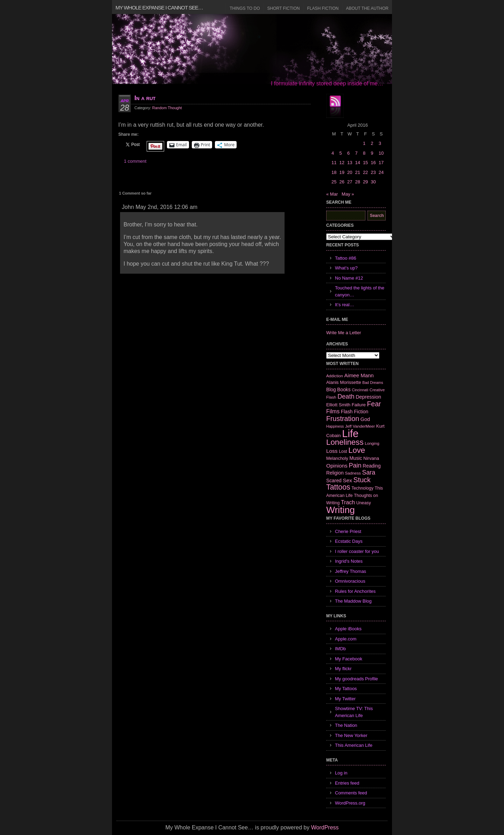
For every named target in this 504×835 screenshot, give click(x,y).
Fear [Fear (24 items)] (374, 404)
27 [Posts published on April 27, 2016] (350, 182)
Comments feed (351, 793)
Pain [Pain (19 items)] (355, 465)
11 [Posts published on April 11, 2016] (334, 163)
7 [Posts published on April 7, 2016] (356, 153)
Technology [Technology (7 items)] (362, 488)
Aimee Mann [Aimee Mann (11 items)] (359, 375)
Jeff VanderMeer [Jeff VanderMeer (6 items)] (360, 426)
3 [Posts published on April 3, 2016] (380, 143)
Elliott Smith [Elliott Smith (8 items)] (338, 405)
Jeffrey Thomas (351, 571)
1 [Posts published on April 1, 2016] (364, 143)
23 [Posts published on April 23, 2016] (373, 172)
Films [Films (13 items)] (333, 411)
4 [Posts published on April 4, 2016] (333, 153)
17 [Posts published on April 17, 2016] (381, 163)
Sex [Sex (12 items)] (347, 480)
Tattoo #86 (346, 258)
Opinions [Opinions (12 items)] (337, 466)
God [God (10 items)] (365, 419)
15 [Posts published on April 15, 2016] (365, 163)
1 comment (135, 161)
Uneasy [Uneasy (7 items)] (364, 503)
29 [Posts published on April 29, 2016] (365, 182)
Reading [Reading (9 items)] (372, 466)
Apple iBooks (348, 629)
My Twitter (345, 699)
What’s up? (346, 268)
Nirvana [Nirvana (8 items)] (371, 458)
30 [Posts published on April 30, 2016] (373, 182)
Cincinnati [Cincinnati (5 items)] (360, 390)
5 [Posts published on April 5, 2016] (340, 153)
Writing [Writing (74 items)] (341, 510)
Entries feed (347, 783)
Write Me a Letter (344, 333)
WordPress (325, 827)
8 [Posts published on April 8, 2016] (364, 153)
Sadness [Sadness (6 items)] (353, 473)
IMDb (340, 649)
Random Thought (167, 108)
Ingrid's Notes (349, 561)
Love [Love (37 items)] (357, 450)
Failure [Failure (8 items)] (359, 405)
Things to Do (245, 8)
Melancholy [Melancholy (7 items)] (337, 458)
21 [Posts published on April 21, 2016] (357, 172)
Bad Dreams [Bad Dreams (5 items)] (373, 383)
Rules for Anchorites (355, 591)
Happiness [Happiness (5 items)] (335, 426)
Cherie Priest (348, 531)
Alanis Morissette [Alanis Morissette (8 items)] (344, 382)
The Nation (346, 725)
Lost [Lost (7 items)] (343, 451)
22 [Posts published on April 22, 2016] (365, 172)
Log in (341, 773)
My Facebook (349, 659)
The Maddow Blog (353, 601)
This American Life (354, 745)
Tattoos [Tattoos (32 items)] (338, 487)
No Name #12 (349, 278)
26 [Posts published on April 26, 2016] (342, 182)
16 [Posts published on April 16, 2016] (373, 163)
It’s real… (345, 305)
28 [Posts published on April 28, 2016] (357, 182)
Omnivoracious (350, 581)
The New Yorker (351, 735)
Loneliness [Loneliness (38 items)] (345, 442)
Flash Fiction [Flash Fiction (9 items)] (355, 412)
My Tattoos (346, 689)
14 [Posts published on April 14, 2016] (357, 163)
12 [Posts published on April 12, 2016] (342, 163)
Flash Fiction (323, 8)
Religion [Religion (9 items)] (335, 473)
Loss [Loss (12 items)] (332, 451)
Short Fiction (284, 8)
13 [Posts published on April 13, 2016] (350, 163)
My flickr (343, 669)
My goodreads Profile (356, 679)
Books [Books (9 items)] (344, 390)
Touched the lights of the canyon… (360, 291)
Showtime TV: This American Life (354, 712)
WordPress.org (350, 803)
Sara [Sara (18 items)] (369, 472)
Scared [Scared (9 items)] (334, 480)
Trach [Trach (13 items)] (348, 502)
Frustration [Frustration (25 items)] (343, 419)
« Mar (332, 194)
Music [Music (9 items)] (356, 458)
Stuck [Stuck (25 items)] (362, 480)
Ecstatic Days (349, 541)
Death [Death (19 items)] (346, 397)
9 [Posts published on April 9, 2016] (372, 153)
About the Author (367, 8)
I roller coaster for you (357, 551)
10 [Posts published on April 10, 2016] (381, 153)
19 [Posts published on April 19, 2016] (342, 172)
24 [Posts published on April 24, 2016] (381, 172)
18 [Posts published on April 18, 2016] (334, 172)
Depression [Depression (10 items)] (368, 397)
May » (348, 194)
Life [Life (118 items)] (350, 433)
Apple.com (346, 639)
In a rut (145, 98)
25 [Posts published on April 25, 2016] (334, 182)
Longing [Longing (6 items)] (372, 443)
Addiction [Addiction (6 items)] (335, 376)
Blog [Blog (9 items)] (331, 390)
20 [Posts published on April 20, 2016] (350, 172)
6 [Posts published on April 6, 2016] (348, 153)
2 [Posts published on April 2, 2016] (372, 143)
